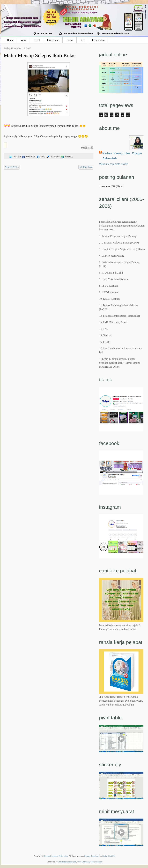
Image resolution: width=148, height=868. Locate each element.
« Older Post (86, 167)
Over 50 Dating (84, 862)
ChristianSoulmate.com (67, 862)
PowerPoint (53, 40)
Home (10, 40)
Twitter (15, 157)
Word (24, 40)
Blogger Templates (92, 856)
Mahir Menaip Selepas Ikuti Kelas (40, 55)
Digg (41, 157)
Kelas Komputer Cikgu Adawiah (122, 156)
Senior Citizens (96, 862)
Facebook (28, 157)
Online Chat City (109, 856)
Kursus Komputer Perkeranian (56, 856)
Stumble (67, 157)
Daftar (70, 40)
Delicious (53, 157)
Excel (37, 40)
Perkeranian (98, 40)
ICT (83, 40)
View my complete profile (114, 164)
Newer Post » (12, 167)
